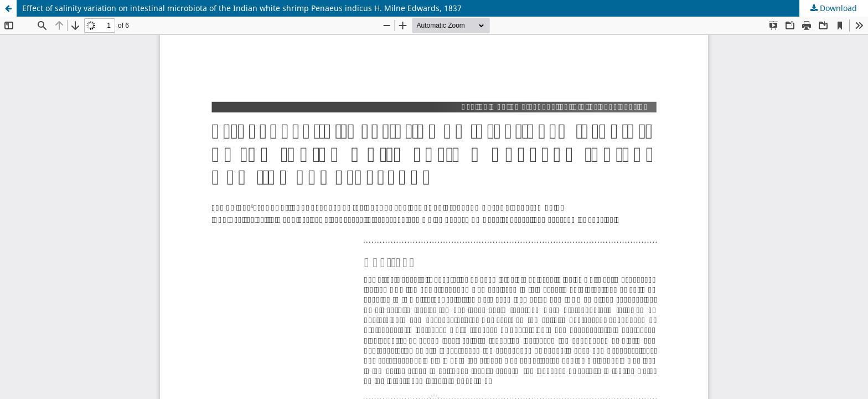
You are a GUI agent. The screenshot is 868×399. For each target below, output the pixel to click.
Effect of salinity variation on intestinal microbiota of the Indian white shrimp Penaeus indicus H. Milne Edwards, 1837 (242, 8)
